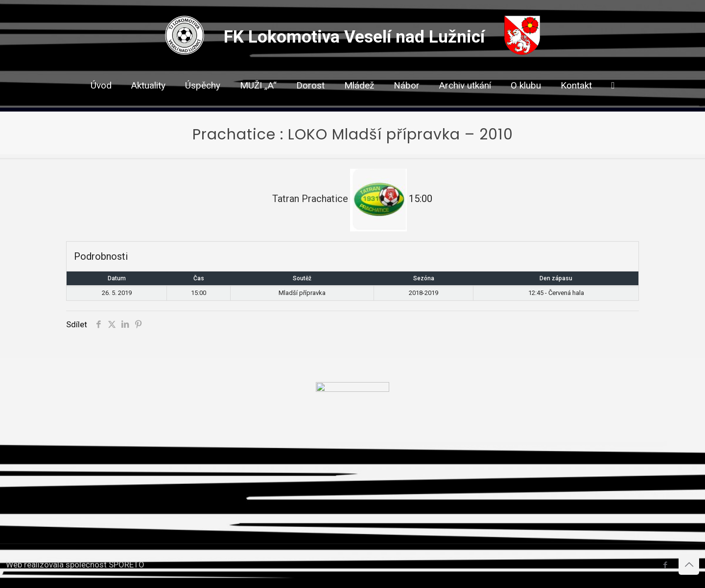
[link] (310, 103)
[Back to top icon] (689, 565)
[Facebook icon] (665, 565)
